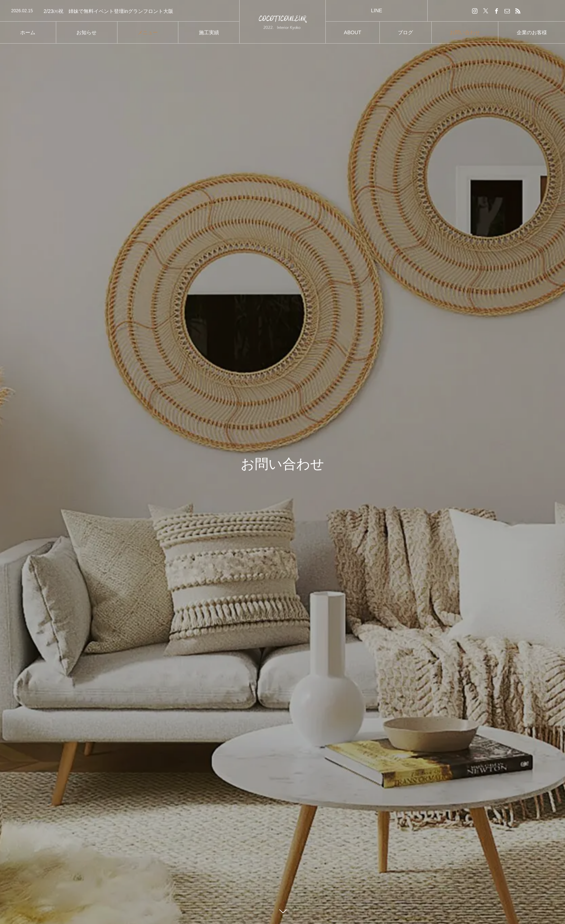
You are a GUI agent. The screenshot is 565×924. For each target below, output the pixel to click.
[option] (120, 11)
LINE (376, 10)
